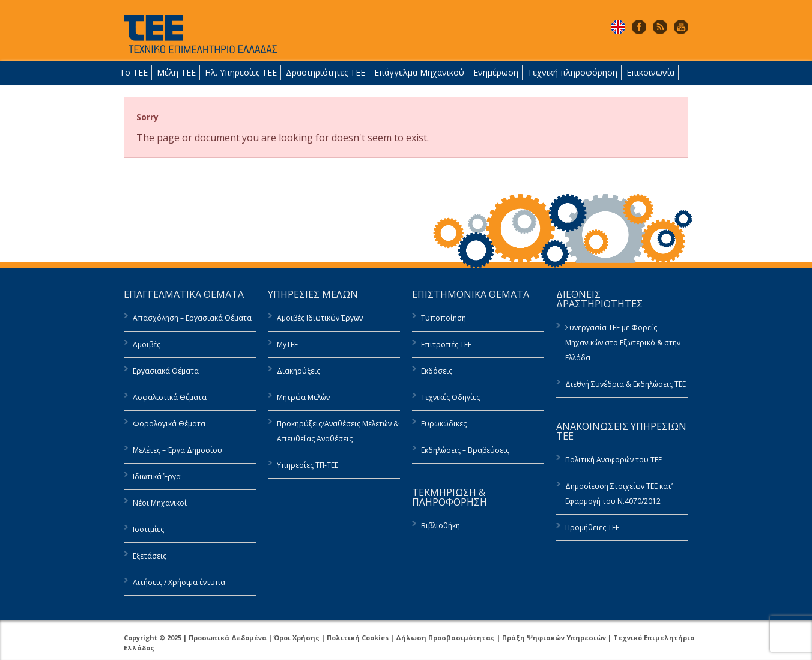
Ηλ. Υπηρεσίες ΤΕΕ (241, 72)
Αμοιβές (147, 344)
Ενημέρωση (496, 72)
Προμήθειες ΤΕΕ (592, 528)
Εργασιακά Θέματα (166, 371)
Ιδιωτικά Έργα (157, 477)
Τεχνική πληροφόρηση (572, 72)
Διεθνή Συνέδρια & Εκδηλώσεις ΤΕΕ (626, 384)
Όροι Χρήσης (297, 637)
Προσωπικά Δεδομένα (228, 637)
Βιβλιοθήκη (441, 526)
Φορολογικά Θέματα (169, 424)
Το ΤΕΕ (134, 72)
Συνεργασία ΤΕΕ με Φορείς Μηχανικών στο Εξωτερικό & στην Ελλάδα (623, 343)
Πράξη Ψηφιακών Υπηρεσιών (554, 637)
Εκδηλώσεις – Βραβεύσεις (465, 450)
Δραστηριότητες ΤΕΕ (326, 72)
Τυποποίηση (444, 318)
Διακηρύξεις (298, 371)
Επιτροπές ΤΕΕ (446, 344)
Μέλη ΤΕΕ (176, 72)
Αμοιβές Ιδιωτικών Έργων (320, 318)
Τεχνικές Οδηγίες (450, 397)
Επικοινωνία (650, 72)
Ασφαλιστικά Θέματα (170, 397)
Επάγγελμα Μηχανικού (419, 72)
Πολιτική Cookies (358, 637)
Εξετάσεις (150, 556)
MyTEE (287, 344)
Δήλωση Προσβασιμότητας (445, 637)
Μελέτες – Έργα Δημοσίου (177, 450)
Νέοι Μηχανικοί (160, 503)
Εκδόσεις (437, 371)
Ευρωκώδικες (444, 424)
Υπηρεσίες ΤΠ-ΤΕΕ (308, 465)
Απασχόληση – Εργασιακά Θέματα (192, 318)
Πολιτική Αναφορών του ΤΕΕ (614, 460)
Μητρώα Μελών (303, 397)
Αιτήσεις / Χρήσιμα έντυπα (179, 582)
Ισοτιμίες (148, 529)
